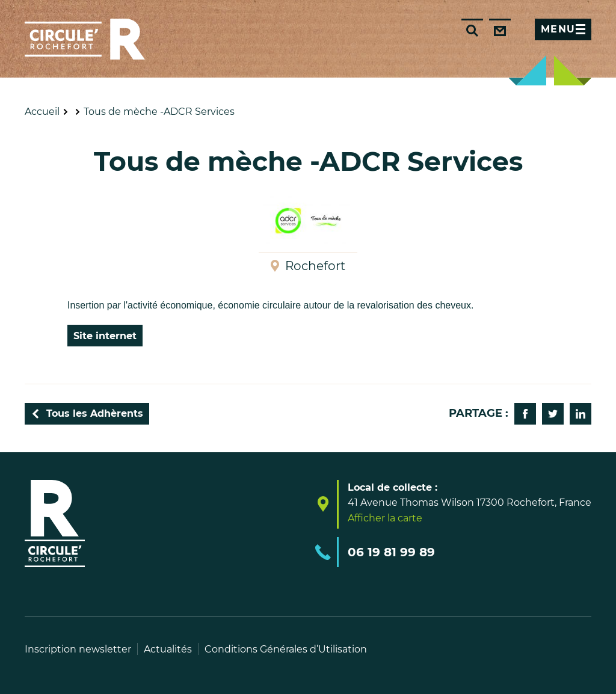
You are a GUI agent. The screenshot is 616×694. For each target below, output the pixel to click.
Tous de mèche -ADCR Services (159, 112)
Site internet (105, 336)
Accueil (42, 112)
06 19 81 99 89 (391, 552)
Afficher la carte (385, 518)
